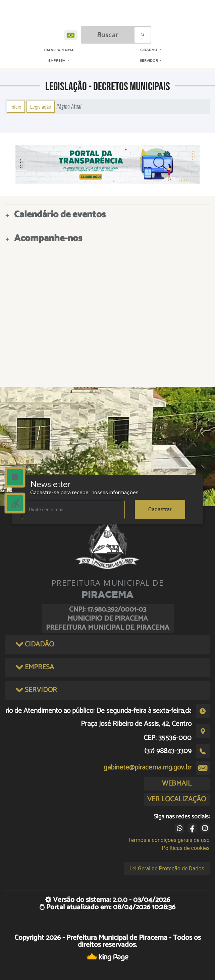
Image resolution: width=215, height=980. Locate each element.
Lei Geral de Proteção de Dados (167, 869)
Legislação (41, 107)
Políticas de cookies (186, 848)
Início (16, 107)
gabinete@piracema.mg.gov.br (148, 767)
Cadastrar (160, 509)
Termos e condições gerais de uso (169, 840)
